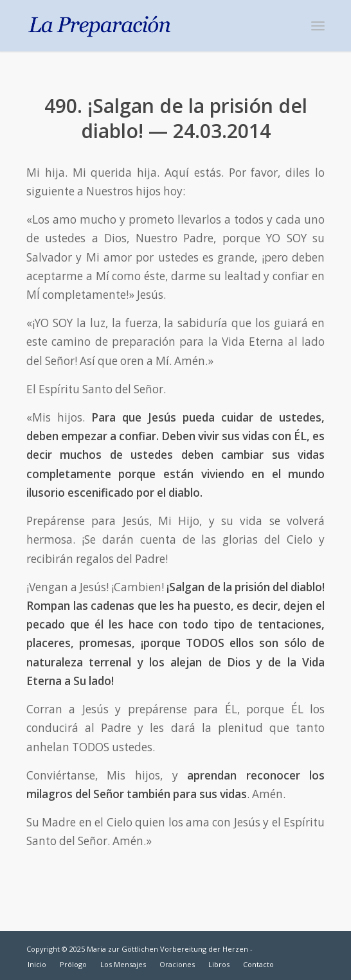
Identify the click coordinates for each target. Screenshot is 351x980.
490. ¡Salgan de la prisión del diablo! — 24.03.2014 (176, 118)
